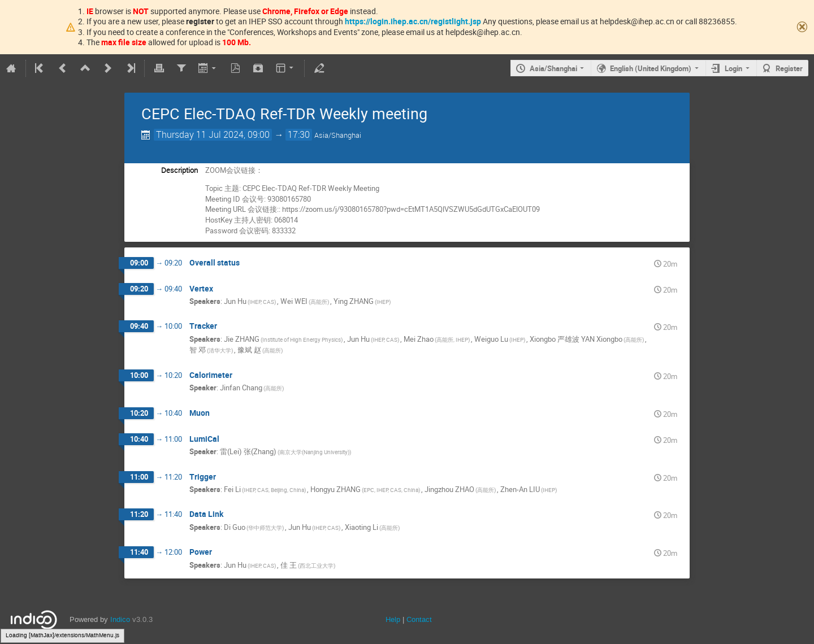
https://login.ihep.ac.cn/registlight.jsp (413, 21)
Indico (120, 619)
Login (733, 68)
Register (789, 68)
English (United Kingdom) (651, 68)
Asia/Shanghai (553, 68)
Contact (419, 619)
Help (393, 619)
